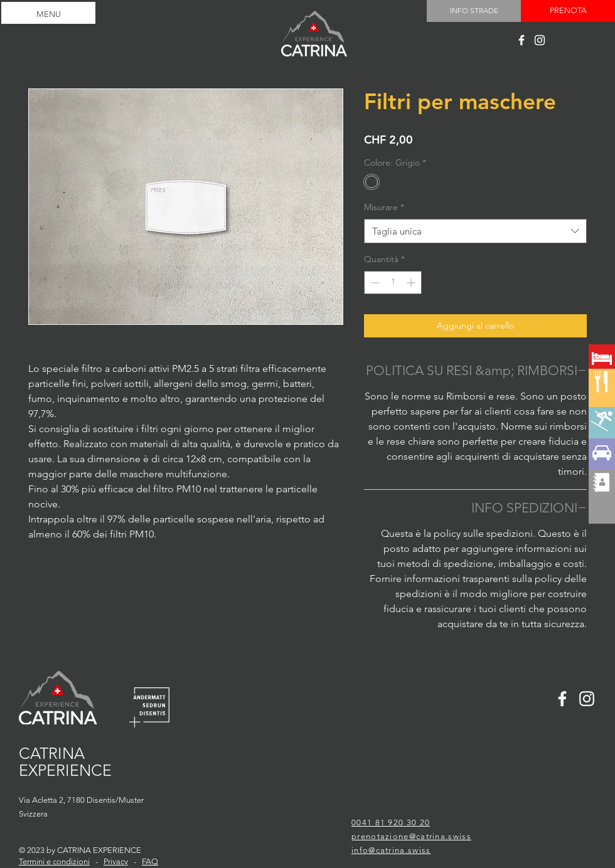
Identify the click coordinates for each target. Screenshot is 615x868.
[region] (602, 403)
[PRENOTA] (568, 11)
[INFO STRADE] (474, 11)
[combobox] (475, 231)
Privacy (116, 861)
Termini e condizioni (54, 861)
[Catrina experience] (521, 40)
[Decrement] (374, 283)
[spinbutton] (393, 283)
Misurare (384, 207)
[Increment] (412, 283)
